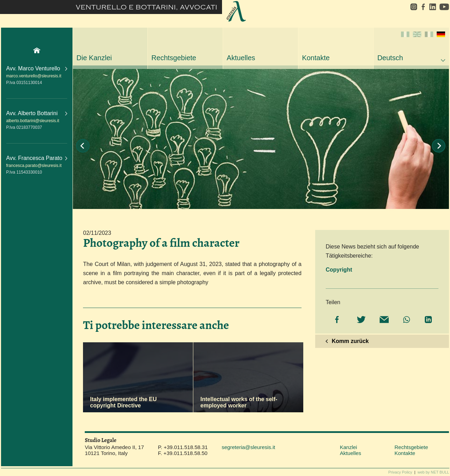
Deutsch (411, 47)
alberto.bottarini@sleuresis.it (33, 121)
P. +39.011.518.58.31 (183, 447)
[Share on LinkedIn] (427, 320)
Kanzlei (348, 447)
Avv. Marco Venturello (37, 68)
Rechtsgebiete (174, 58)
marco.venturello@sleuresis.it (34, 76)
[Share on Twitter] (359, 320)
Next (439, 146)
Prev (83, 146)
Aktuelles (241, 58)
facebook (423, 7)
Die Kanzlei (94, 58)
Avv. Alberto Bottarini (37, 113)
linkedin (432, 7)
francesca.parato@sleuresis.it (34, 166)
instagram (411, 7)
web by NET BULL (433, 472)
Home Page (37, 50)
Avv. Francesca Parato (37, 158)
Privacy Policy (400, 472)
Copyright (339, 270)
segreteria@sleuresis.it (248, 447)
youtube (444, 7)
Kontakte (316, 58)
